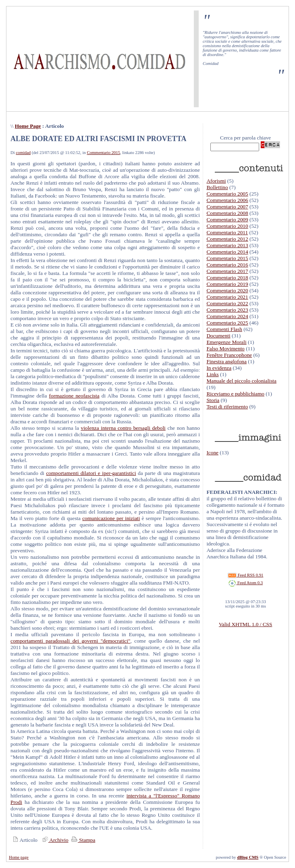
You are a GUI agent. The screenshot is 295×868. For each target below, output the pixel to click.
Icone (212, 453)
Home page (19, 857)
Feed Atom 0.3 (245, 583)
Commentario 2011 (227, 232)
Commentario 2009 (227, 220)
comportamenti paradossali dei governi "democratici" (70, 641)
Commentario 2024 (227, 316)
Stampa (82, 840)
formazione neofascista (74, 396)
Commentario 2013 (227, 245)
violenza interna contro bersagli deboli (123, 428)
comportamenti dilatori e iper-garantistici (91, 473)
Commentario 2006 (227, 200)
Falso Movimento (225, 349)
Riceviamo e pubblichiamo (235, 394)
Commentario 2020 (227, 290)
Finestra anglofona (226, 361)
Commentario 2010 (227, 226)
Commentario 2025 (227, 323)
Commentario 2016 (227, 265)
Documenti (218, 336)
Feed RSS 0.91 (245, 575)
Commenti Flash (224, 329)
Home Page (28, 126)
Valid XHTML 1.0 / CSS (245, 624)
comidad (23, 153)
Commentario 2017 (227, 271)
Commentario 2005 (227, 194)
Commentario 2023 (227, 310)
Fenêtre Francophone (229, 355)
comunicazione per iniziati (111, 518)
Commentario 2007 (227, 207)
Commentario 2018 (227, 278)
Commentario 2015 (103, 153)
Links (212, 374)
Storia (213, 400)
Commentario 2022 (227, 303)
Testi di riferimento (227, 407)
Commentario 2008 (227, 213)
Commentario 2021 (227, 297)
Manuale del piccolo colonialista (241, 381)
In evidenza (219, 368)
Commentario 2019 (227, 284)
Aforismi (216, 181)
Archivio (54, 840)
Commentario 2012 (227, 239)
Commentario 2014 (227, 252)
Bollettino (217, 187)
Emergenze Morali (226, 342)
